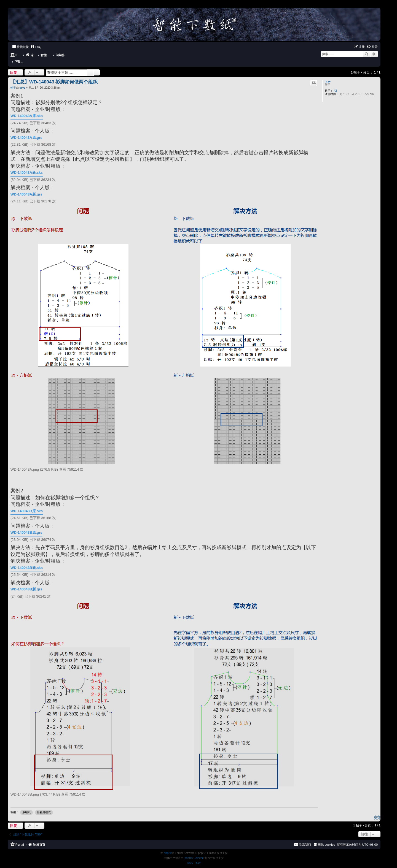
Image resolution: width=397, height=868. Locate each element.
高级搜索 (97, 66)
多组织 (26, 806)
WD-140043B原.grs (26, 526)
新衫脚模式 (44, 806)
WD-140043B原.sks (27, 504)
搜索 (90, 66)
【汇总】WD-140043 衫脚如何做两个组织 (54, 75)
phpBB (168, 846)
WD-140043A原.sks (27, 109)
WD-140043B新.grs (26, 583)
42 (335, 84)
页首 (377, 811)
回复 (14, 66)
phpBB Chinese (194, 851)
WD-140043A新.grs (26, 188)
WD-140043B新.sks (27, 561)
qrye (328, 74)
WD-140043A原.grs (26, 131)
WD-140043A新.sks (27, 166)
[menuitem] (36, 47)
